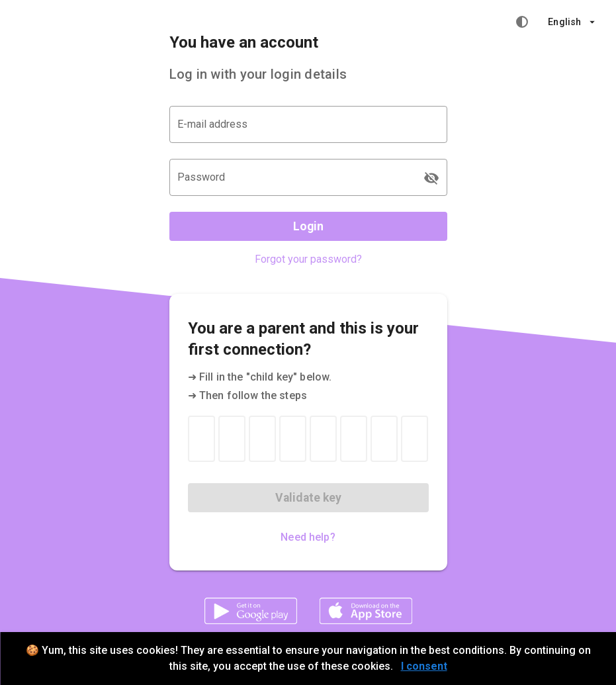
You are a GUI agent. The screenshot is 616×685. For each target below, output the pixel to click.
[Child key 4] (293, 439)
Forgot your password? (308, 259)
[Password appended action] (431, 178)
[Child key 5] (323, 439)
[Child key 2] (232, 439)
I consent (424, 666)
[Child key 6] (354, 439)
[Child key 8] (415, 439)
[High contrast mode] (522, 22)
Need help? (308, 537)
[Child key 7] (384, 439)
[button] (571, 22)
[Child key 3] (262, 439)
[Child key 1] (201, 439)
